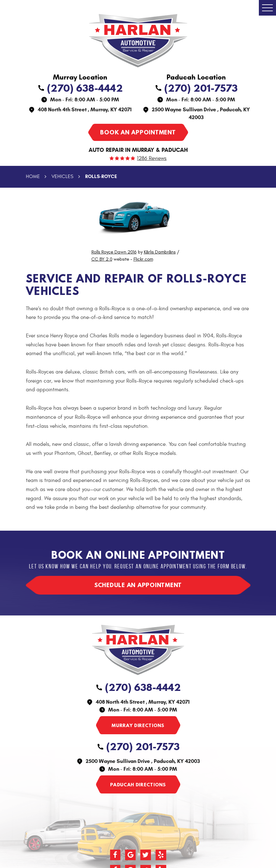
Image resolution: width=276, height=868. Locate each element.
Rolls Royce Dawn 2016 (114, 252)
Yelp (161, 855)
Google (130, 855)
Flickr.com (143, 259)
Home (33, 176)
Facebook (115, 855)
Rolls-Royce (101, 176)
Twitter (146, 855)
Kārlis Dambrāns (160, 252)
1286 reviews (152, 159)
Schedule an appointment (138, 585)
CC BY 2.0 (102, 259)
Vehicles (62, 176)
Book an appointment (138, 132)
